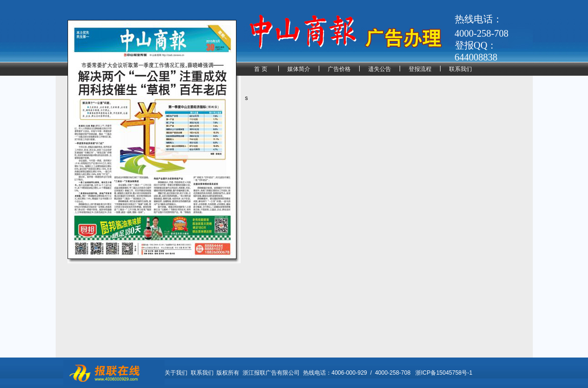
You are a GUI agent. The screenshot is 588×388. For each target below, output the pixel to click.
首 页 (260, 69)
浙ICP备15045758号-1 (444, 373)
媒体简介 (299, 69)
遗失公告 (380, 69)
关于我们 (176, 373)
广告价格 (339, 69)
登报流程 (420, 69)
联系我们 (461, 69)
